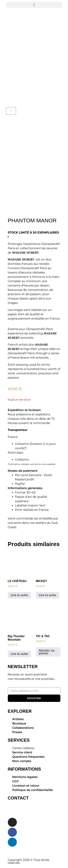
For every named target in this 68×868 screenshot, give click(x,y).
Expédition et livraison (24, 410)
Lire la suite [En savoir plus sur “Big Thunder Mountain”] (19, 654)
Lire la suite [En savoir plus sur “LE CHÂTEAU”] (19, 595)
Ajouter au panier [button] (47, 652)
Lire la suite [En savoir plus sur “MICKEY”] (48, 595)
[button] (34, 5)
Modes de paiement (23, 471)
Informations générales (25, 488)
